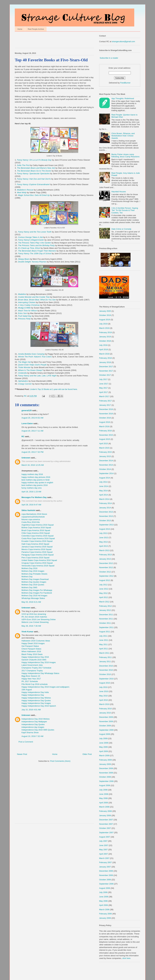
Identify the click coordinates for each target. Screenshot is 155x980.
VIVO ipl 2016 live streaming (34, 614)
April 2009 (104, 751)
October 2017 (105, 375)
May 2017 (103, 388)
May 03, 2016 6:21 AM (31, 602)
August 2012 (105, 580)
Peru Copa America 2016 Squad (35, 558)
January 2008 (105, 815)
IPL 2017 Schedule (30, 681)
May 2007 (103, 850)
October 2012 (105, 572)
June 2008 (104, 794)
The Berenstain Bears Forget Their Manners (37, 251)
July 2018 (103, 345)
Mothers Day (27, 577)
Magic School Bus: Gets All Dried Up (34, 195)
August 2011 (105, 632)
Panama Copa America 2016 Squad (37, 552)
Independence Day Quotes (33, 724)
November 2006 (106, 875)
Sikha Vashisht (28, 510)
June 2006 (104, 897)
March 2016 (104, 426)
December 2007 (106, 820)
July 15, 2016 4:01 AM (31, 710)
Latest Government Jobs (32, 665)
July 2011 (103, 636)
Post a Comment (26, 742)
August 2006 (105, 888)
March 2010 (104, 704)
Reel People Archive (36, 29)
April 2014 (104, 495)
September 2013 (106, 525)
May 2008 (103, 798)
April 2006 (104, 905)
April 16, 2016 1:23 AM (31, 492)
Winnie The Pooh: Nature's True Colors (35, 357)
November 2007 (106, 824)
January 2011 (105, 661)
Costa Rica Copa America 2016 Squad (38, 538)
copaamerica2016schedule (33, 517)
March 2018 (104, 354)
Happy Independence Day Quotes (36, 701)
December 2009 (106, 717)
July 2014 (103, 482)
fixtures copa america (31, 519)
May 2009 (103, 747)
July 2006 (103, 892)
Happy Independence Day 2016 (35, 657)
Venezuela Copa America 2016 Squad (38, 566)
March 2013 (104, 550)
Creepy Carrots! (25, 384)
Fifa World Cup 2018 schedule (35, 684)
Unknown (26, 458)
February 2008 (105, 811)
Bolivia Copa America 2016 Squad (36, 528)
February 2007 (105, 862)
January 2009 (105, 764)
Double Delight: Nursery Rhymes (32, 262)
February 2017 (105, 401)
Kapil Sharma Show (30, 732)
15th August (27, 690)
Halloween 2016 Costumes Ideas (36, 641)
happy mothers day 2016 (32, 474)
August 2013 (105, 529)
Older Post (87, 754)
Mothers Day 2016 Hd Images (34, 596)
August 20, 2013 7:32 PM (32, 452)
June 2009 (104, 743)
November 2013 (106, 516)
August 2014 (105, 478)
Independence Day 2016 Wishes (36, 719)
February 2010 (105, 709)
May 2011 (103, 644)
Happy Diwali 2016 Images (33, 643)
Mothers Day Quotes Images (34, 582)
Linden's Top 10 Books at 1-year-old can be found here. (54, 389)
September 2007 (106, 833)
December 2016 (106, 409)
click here (126, 958)
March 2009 (104, 756)
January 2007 (105, 867)
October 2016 (105, 418)
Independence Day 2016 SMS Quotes (38, 730)
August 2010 (105, 683)
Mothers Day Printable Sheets (34, 574)
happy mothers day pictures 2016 (36, 477)
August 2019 (105, 320)
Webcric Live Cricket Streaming (35, 622)
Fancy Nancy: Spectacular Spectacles (33, 173)
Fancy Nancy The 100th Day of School (35, 253)
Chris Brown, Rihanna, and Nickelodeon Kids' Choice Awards (123, 136)
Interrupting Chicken (27, 302)
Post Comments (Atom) (60, 761)
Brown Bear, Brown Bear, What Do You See (37, 300)
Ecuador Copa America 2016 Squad (37, 541)
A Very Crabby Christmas (29, 305)
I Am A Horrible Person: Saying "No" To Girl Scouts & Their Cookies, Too (125, 210)
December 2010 (106, 666)
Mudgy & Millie (24, 308)
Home (20, 29)
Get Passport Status (30, 646)
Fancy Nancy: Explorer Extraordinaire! (33, 184)
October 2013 (105, 520)
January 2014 (105, 508)
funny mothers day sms (32, 488)
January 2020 (105, 311)
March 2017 (104, 396)
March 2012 (104, 602)
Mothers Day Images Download (35, 579)
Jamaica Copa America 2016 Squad (37, 547)
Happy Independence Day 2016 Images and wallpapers (45, 687)
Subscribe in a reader (109, 58)
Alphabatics (23, 381)
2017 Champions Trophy (32, 671)
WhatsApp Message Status (33, 598)
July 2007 (103, 841)
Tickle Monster (24, 367)
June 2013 (104, 538)
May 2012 (103, 593)
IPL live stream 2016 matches (34, 617)
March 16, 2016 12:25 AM (33, 465)
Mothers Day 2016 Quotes (33, 585)
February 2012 (105, 606)
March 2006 (104, 910)
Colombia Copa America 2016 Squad (37, 536)
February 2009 (105, 760)
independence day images (33, 727)
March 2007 (104, 858)
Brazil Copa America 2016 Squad (36, 530)
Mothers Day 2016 (29, 568)
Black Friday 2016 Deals (32, 654)
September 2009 (106, 730)
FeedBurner (125, 83)
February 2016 (105, 431)
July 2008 (103, 790)
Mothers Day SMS (29, 587)
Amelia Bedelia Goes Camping (31, 354)
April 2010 (104, 700)
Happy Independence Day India (35, 692)
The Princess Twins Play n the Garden (35, 243)
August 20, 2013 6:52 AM (32, 418)
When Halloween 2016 (31, 651)
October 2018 (105, 341)
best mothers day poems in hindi (35, 480)
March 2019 (104, 328)
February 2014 (105, 503)
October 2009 (105, 726)
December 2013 (106, 512)
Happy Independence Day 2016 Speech (39, 706)
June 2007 (104, 845)
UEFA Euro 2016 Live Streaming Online (39, 619)
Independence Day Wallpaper (34, 722)
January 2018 (105, 362)
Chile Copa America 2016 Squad (36, 533)
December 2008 (106, 768)
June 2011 (104, 640)
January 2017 (105, 405)
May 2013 (103, 542)
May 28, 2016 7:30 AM (31, 626)
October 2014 (105, 469)
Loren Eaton (27, 423)
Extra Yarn (23, 313)
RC (23, 436)
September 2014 (106, 473)
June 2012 (104, 589)
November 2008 (106, 773)
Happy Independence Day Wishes (36, 698)
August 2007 (105, 837)
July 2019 (103, 324)
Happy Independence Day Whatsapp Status (40, 673)
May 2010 (103, 696)
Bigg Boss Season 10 (31, 676)
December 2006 (106, 871)
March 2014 (104, 499)
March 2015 (104, 448)
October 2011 (105, 623)
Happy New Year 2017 (31, 679)
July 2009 (103, 738)
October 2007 (105, 828)
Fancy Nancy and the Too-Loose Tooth (35, 232)
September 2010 (106, 679)
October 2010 (105, 674)
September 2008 (106, 781)
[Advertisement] (50, 41)
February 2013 (105, 555)
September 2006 (106, 884)
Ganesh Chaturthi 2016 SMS (34, 660)
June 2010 (104, 691)
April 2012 (104, 597)
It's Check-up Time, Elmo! (29, 248)
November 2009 (106, 721)
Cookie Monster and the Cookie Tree (34, 297)
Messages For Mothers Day (34, 497)
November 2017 (106, 371)
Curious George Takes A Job (30, 237)
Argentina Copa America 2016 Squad (38, 525)
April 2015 (104, 444)
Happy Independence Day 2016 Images (39, 662)
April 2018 (104, 349)
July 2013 (103, 533)
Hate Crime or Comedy (121, 229)
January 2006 (105, 918)
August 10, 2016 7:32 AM (32, 736)
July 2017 (103, 379)
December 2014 (106, 461)
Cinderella (22, 373)
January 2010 (105, 713)
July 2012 (103, 585)
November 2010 (106, 670)
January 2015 (105, 456)
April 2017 (104, 392)
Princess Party (24, 319)
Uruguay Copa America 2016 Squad (37, 563)
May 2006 (103, 901)
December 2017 (106, 367)
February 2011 (105, 657)
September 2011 (106, 627)
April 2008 (104, 803)
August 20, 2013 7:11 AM (32, 431)
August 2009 (105, 734)
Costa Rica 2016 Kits (31, 522)
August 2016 (105, 422)
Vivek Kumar (27, 632)
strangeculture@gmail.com (123, 41)
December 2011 (106, 615)
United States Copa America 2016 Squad (39, 560)
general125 (27, 410)
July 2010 (103, 687)
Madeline (22, 294)
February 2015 (105, 452)
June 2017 (104, 384)
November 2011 (106, 619)
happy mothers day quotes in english (37, 483)
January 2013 (105, 559)
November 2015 (106, 435)
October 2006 (105, 880)
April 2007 (104, 854)
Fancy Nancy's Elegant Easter (31, 240)
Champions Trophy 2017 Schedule (36, 668)
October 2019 (105, 315)
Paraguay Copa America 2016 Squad (38, 555)
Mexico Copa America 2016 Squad (36, 549)
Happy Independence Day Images (36, 703)
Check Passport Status (31, 649)
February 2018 (105, 358)
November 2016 (106, 414)
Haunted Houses (119, 192)
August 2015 (105, 439)
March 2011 (104, 653)
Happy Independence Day (33, 695)
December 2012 (106, 563)
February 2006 (105, 914)
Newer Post (22, 754)
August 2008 (105, 785)
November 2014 (106, 465)
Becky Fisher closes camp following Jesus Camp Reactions (125, 156)
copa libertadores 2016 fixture (34, 514)
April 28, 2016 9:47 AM (31, 505)
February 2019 (105, 332)
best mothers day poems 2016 (35, 485)
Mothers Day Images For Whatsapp (37, 590)
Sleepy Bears (24, 259)
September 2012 (106, 576)
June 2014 (104, 486)
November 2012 (106, 567)
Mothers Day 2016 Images (33, 571)
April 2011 (104, 649)
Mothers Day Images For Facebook (37, 593)
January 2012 (105, 610)
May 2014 (103, 491)
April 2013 (104, 546)
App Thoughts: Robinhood (123, 98)
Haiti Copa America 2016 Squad (35, 544)
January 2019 (105, 337)
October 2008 (105, 777)
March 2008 (104, 807)
